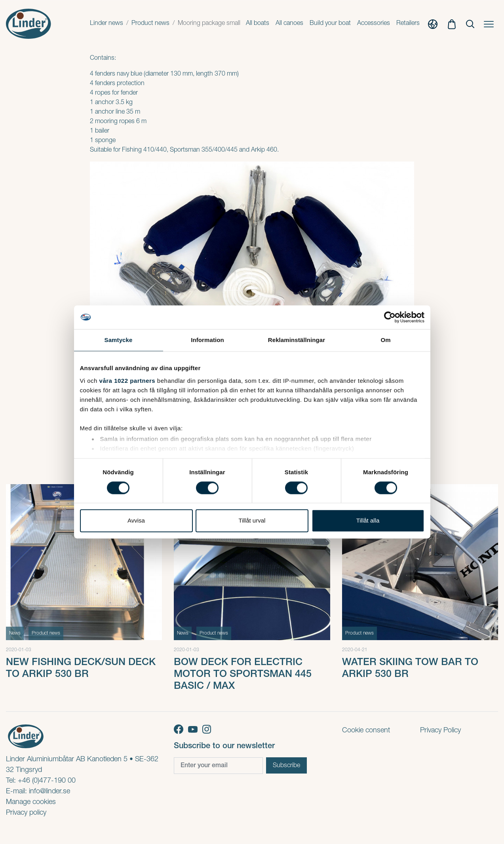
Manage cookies (31, 802)
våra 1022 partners (127, 381)
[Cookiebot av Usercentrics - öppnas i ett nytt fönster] (390, 317)
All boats (258, 24)
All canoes (289, 24)
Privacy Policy (440, 731)
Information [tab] (207, 340)
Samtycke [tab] (119, 340)
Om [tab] (385, 340)
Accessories (374, 24)
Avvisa (136, 521)
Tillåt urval (252, 521)
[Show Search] (470, 24)
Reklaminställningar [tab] (297, 340)
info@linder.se (49, 792)
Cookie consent (366, 731)
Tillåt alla (368, 521)
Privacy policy (26, 813)
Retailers (408, 24)
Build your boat (330, 24)
